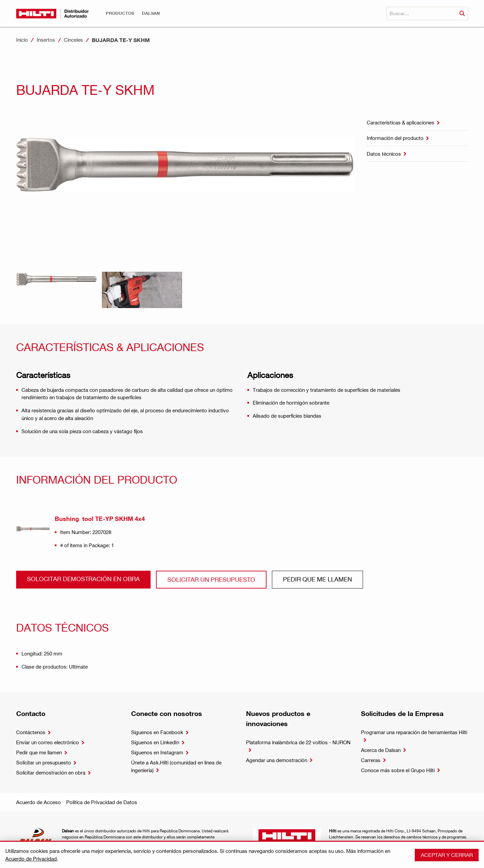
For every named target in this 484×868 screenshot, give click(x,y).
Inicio (22, 40)
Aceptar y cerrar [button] (447, 855)
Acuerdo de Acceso (38, 802)
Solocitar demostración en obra (83, 579)
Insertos (46, 40)
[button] (120, 13)
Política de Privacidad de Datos (102, 802)
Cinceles (73, 40)
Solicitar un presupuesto (211, 579)
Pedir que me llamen (317, 579)
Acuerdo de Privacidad (31, 859)
